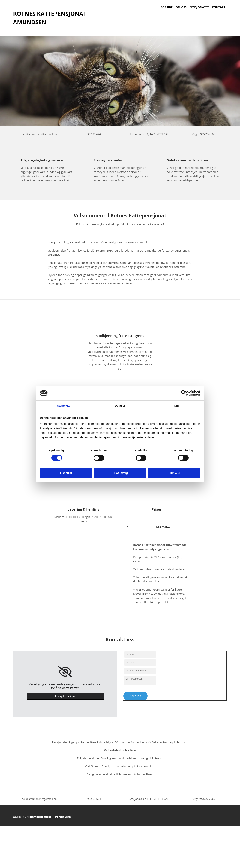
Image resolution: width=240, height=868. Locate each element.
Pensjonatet (199, 7)
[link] (65, 672)
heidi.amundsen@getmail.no (39, 134)
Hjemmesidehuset (39, 817)
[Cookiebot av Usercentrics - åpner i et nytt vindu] (184, 393)
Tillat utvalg (120, 473)
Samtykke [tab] (64, 406)
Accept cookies (65, 696)
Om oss (181, 7)
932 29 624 (94, 134)
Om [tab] (176, 406)
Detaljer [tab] (120, 406)
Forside (167, 7)
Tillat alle (174, 473)
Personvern (63, 817)
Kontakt (219, 7)
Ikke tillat (66, 473)
